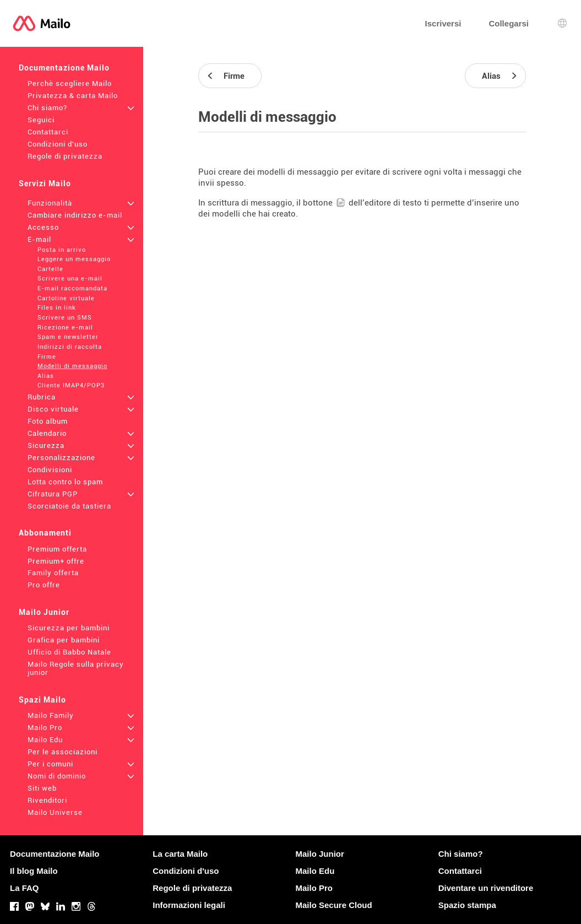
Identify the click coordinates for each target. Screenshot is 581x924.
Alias (46, 376)
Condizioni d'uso (58, 144)
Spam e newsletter (68, 337)
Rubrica (42, 397)
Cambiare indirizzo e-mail (75, 215)
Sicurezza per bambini (69, 628)
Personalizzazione (61, 458)
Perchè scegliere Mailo (70, 83)
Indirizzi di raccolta (70, 347)
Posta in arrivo (62, 250)
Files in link (57, 308)
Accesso (43, 227)
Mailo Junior (44, 612)
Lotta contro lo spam (65, 482)
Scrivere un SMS (65, 318)
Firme (47, 357)
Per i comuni (50, 764)
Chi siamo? (47, 108)
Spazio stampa (467, 905)
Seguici (41, 120)
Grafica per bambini (64, 640)
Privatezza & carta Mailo (73, 96)
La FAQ (25, 888)
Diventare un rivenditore (486, 888)
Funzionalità (50, 203)
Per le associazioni (63, 752)
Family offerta (53, 573)
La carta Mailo (180, 854)
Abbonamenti (45, 533)
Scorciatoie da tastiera (69, 506)
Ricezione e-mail (65, 328)
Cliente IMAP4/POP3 (71, 385)
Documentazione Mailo (64, 68)
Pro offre (44, 585)
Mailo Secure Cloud (334, 905)
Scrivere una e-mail (70, 279)
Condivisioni (50, 470)
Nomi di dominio (57, 776)
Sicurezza (46, 445)
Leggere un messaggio (74, 259)
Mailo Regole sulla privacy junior (76, 668)
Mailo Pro (45, 728)
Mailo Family (51, 715)
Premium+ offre (56, 561)
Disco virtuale (53, 409)
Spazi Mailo (42, 700)
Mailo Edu (45, 740)
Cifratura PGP (53, 494)
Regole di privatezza (65, 156)
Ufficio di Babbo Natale (69, 652)
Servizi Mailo (45, 183)
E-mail (39, 239)
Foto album (48, 421)
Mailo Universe (55, 812)
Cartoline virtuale (66, 298)
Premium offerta (57, 549)
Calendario (47, 433)
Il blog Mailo (34, 871)
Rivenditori (47, 800)
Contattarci (48, 132)
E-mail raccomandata (72, 288)
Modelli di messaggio (72, 366)
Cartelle (50, 269)
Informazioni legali (189, 905)
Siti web (42, 788)
